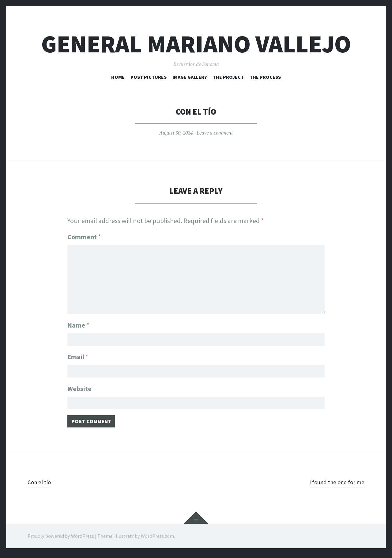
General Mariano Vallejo (196, 44)
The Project (228, 77)
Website (79, 389)
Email (78, 355)
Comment (84, 237)
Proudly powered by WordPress (61, 540)
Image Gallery (190, 77)
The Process (265, 77)
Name (78, 322)
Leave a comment (215, 133)
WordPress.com (157, 540)
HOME (118, 77)
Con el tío (41, 485)
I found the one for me (333, 485)
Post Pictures (149, 77)
